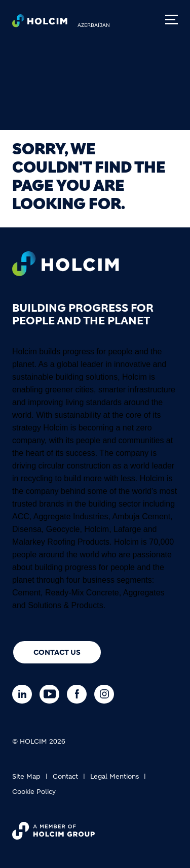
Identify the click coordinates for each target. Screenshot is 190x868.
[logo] (40, 23)
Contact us (57, 652)
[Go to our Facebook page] (79, 694)
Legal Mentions (115, 776)
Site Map (26, 776)
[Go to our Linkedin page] (25, 694)
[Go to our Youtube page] (52, 694)
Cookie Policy (34, 792)
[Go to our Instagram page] (107, 694)
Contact (65, 776)
